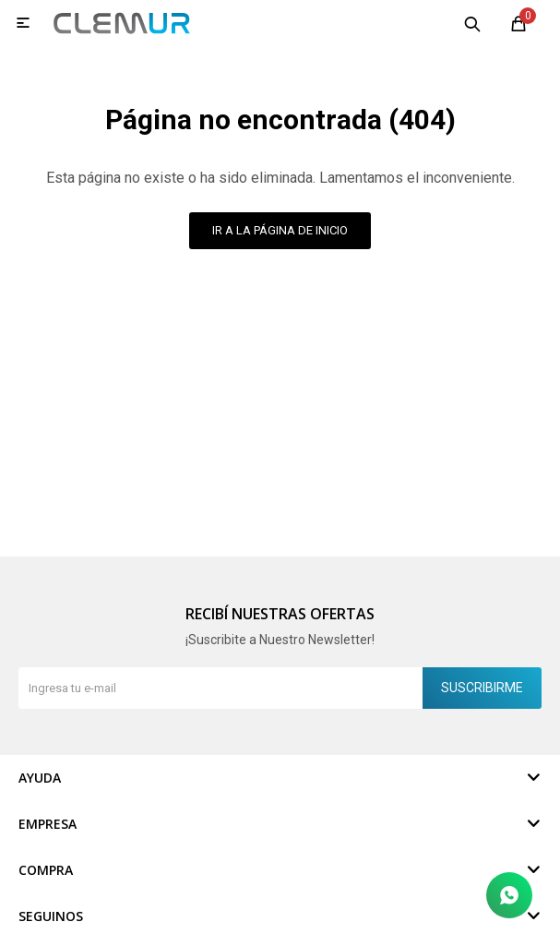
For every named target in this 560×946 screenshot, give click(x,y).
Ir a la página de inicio (280, 230)
